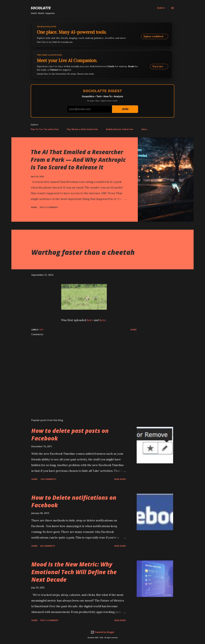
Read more (120, 479)
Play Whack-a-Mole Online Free (82, 129)
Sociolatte (41, 8)
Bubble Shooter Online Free (120, 129)
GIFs (41, 330)
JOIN (125, 109)
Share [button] (34, 207)
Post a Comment (49, 207)
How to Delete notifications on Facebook (74, 501)
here (90, 320)
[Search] (161, 8)
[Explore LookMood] (102, 34)
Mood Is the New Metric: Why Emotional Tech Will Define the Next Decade (74, 572)
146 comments (48, 479)
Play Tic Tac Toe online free (45, 129)
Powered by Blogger (102, 632)
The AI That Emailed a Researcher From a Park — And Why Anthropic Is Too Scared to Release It (78, 160)
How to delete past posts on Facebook (70, 434)
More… (145, 129)
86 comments (48, 546)
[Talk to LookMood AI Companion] (102, 65)
